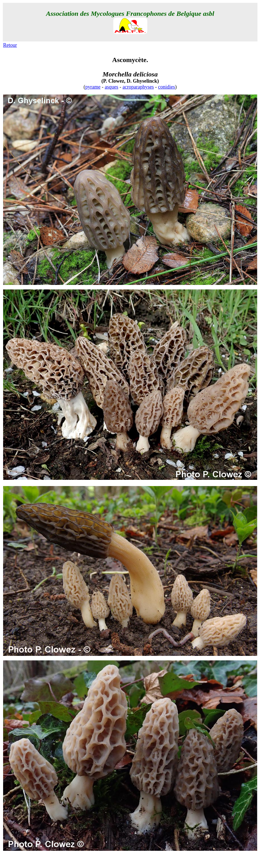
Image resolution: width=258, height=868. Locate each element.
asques (111, 87)
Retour (10, 45)
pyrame (93, 87)
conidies (167, 87)
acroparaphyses (138, 87)
